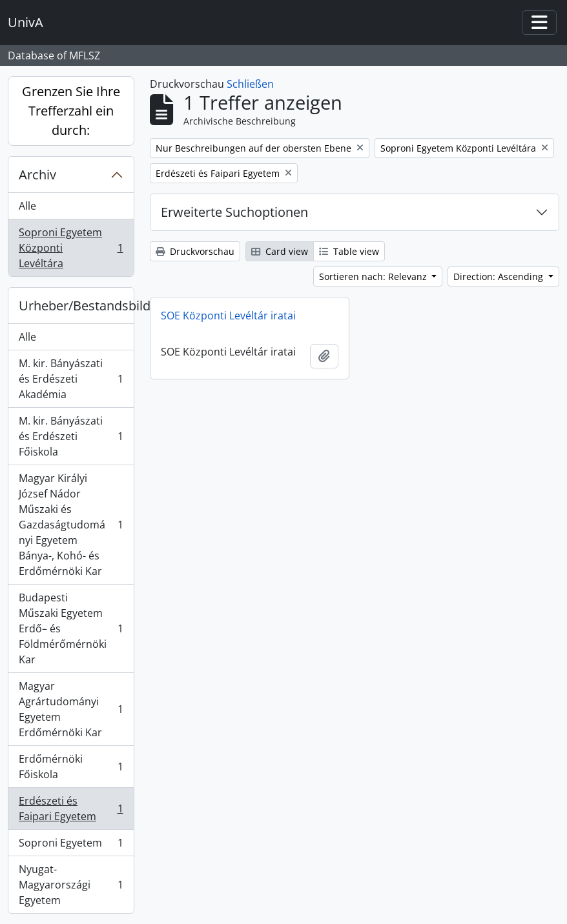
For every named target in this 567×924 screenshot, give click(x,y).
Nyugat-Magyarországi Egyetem (71, 885)
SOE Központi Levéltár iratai (228, 316)
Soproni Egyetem (71, 846)
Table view (349, 251)
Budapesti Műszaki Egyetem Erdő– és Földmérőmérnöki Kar (71, 628)
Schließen (250, 84)
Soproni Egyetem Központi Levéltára (71, 248)
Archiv (37, 175)
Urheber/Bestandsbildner (76, 306)
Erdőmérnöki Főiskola (71, 767)
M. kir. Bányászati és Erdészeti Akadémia (71, 379)
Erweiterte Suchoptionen (234, 212)
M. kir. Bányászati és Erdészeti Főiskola (71, 436)
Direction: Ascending (500, 276)
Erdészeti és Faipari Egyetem (71, 808)
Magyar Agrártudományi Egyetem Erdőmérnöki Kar (71, 709)
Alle (27, 206)
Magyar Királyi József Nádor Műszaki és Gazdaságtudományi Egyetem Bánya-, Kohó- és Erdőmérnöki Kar (71, 525)
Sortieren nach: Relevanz (374, 276)
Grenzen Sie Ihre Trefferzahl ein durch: (71, 111)
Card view (280, 251)
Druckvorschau (195, 251)
